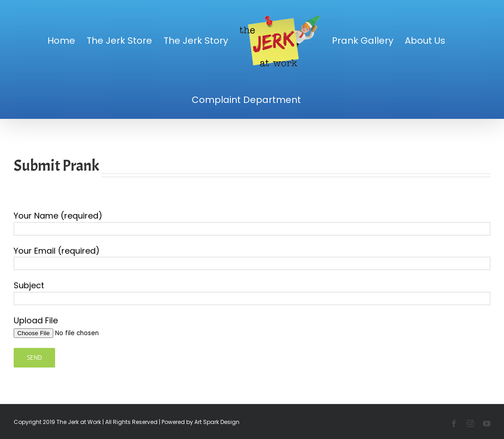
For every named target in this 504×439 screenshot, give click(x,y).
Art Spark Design (217, 422)
